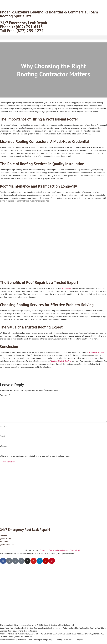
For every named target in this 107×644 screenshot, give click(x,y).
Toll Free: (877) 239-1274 (22, 31)
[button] (53, 37)
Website (3, 446)
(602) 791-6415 (7, 539)
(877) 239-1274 (7, 544)
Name (3, 427)
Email (3, 436)
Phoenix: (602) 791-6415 (21, 27)
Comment (5, 395)
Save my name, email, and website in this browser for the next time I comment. (36, 456)
